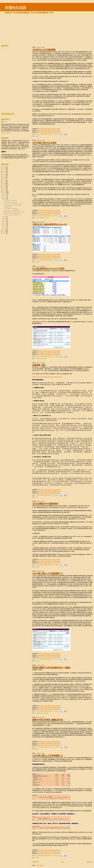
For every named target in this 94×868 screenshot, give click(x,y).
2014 (4, 185)
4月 (5, 223)
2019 (4, 177)
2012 (4, 188)
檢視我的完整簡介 (6, 133)
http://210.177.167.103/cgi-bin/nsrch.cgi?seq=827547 (47, 377)
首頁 (63, 862)
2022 (4, 173)
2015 (4, 183)
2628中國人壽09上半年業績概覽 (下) (48, 573)
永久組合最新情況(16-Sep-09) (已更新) (48, 268)
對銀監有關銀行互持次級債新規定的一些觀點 (51, 668)
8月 (5, 217)
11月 (5, 196)
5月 (5, 222)
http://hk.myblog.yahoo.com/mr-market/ (50, 132)
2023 (4, 171)
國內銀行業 (47, 218)
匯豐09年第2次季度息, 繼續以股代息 (48, 720)
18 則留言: (57, 356)
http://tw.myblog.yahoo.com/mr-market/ (50, 129)
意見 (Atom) (40, 865)
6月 (5, 220)
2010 (4, 191)
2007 (4, 232)
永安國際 (37, 567)
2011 (4, 189)
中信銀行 (37, 218)
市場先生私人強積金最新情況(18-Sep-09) (49, 224)
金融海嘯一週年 (39, 365)
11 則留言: (57, 565)
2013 (4, 186)
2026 (4, 167)
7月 (5, 218)
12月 (5, 194)
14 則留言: (57, 134)
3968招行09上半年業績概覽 (44, 50)
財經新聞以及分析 (39, 713)
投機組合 (42, 218)
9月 (5, 199)
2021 (4, 174)
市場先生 (5, 122)
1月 (5, 228)
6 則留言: (56, 495)
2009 (4, 192)
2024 (4, 170)
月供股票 (37, 262)
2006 (4, 233)
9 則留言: (56, 216)
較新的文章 (35, 862)
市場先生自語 (15, 8)
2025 (4, 168)
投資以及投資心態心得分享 (41, 358)
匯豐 (36, 497)
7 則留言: (56, 711)
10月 (5, 197)
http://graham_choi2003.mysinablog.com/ (49, 130)
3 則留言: (56, 260)
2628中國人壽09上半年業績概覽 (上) (48, 756)
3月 (5, 225)
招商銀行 (37, 136)
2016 (4, 182)
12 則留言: (57, 747)
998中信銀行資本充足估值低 (44, 143)
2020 (4, 176)
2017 (4, 180)
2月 (5, 227)
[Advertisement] (47, 19)
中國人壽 (37, 661)
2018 (4, 179)
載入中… (4, 48)
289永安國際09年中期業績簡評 (45, 504)
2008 (4, 230)
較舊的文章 (90, 862)
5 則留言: (56, 659)
